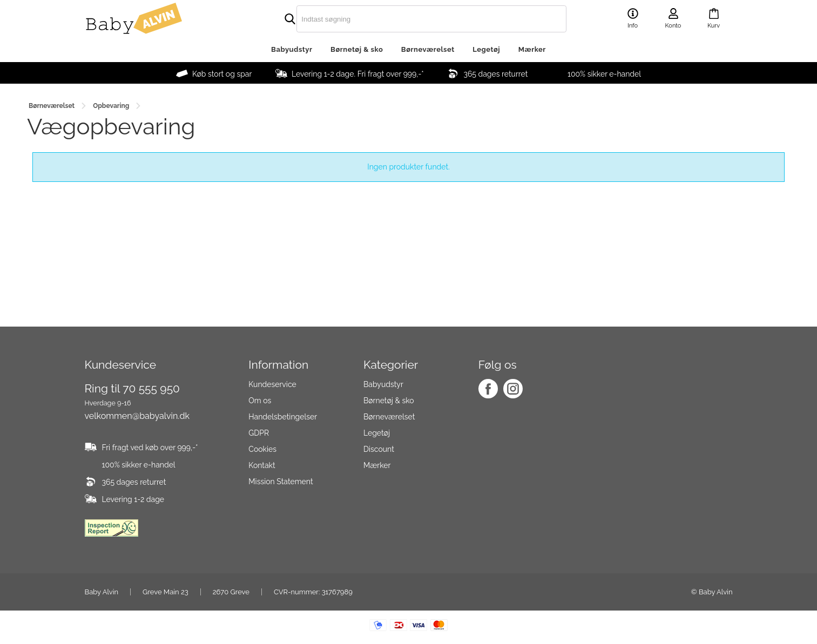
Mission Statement (281, 482)
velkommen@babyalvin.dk (137, 416)
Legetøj (486, 49)
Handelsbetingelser (283, 417)
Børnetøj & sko (357, 49)
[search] (409, 19)
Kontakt (262, 465)
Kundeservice (272, 384)
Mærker (532, 49)
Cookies (262, 449)
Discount (379, 449)
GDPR (259, 433)
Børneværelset (428, 49)
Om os (260, 401)
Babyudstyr (292, 49)
